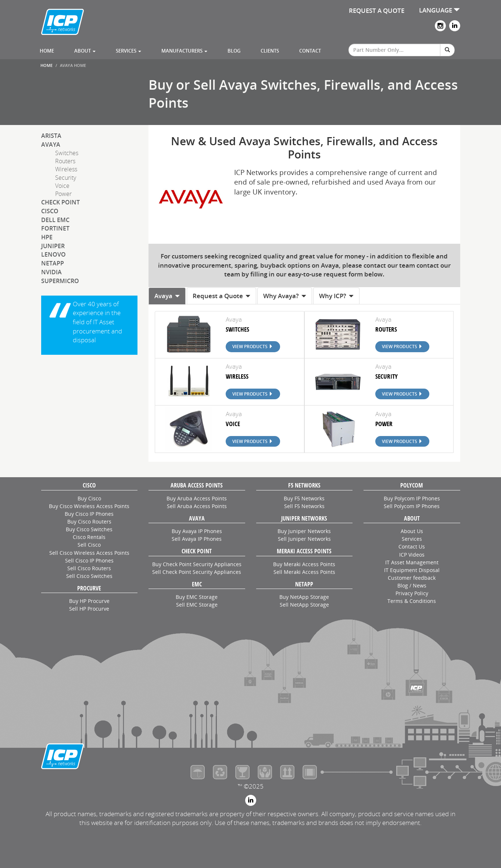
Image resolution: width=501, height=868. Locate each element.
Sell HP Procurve (89, 609)
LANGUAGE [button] (439, 10)
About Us (412, 531)
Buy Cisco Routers (89, 521)
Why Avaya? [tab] (285, 296)
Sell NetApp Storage (304, 605)
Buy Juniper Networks (304, 531)
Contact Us (412, 546)
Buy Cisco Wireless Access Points (89, 506)
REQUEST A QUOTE (377, 10)
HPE (47, 237)
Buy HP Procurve (89, 601)
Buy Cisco (89, 498)
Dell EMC (55, 220)
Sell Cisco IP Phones (89, 560)
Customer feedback (412, 578)
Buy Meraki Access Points (304, 564)
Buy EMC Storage (197, 597)
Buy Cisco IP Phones (89, 514)
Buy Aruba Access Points (197, 498)
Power (63, 194)
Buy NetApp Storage (304, 597)
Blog (234, 51)
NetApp (53, 263)
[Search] (447, 50)
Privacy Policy (412, 593)
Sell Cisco (89, 545)
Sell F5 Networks (304, 506)
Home (47, 51)
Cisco (50, 211)
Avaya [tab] (167, 296)
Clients (270, 51)
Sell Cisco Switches (89, 576)
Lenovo (53, 254)
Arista (51, 136)
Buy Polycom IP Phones (412, 498)
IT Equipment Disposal (412, 570)
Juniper (53, 246)
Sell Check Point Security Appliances (197, 572)
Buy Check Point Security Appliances (197, 564)
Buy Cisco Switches (89, 529)
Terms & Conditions (412, 601)
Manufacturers (184, 51)
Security (66, 178)
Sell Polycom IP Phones (412, 506)
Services (128, 51)
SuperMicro (60, 281)
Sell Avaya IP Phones (197, 539)
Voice (62, 186)
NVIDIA (51, 272)
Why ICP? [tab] (336, 296)
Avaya (51, 144)
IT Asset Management (412, 562)
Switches (67, 153)
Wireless (66, 169)
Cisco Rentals (89, 537)
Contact (310, 51)
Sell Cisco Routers (89, 568)
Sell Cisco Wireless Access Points (89, 553)
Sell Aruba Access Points (197, 506)
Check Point (60, 202)
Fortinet (55, 228)
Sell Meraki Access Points (304, 572)
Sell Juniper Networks (304, 539)
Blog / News (412, 585)
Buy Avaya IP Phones (197, 531)
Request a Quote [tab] (221, 296)
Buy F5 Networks (304, 498)
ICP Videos (412, 555)
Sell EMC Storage (197, 605)
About (85, 51)
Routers (65, 161)
